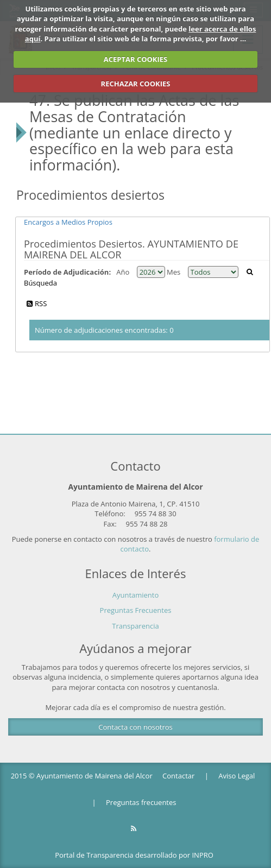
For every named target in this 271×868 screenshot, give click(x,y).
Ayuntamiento (136, 595)
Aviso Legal (237, 776)
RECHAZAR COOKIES (136, 84)
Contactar (178, 776)
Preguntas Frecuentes (136, 610)
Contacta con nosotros (135, 727)
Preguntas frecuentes (141, 802)
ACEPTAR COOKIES (136, 59)
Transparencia (135, 626)
